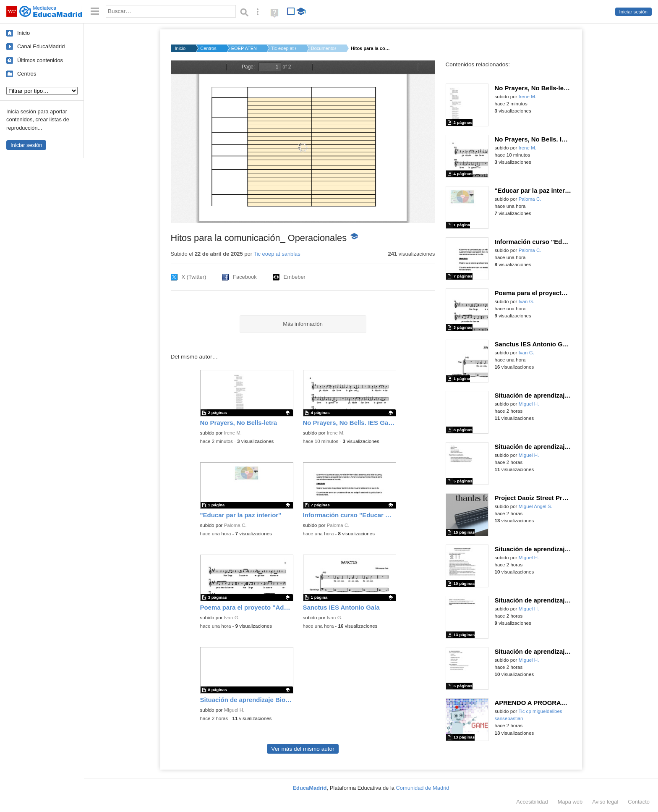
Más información (303, 324)
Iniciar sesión (633, 12)
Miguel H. (234, 710)
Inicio (23, 33)
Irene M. (233, 433)
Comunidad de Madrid (423, 788)
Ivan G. (232, 618)
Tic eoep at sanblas (284, 48)
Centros (27, 74)
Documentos (324, 48)
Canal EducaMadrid (41, 46)
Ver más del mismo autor (303, 749)
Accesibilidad (532, 802)
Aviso (605, 802)
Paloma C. (235, 525)
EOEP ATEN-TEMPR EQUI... (244, 48)
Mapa (570, 802)
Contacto (639, 802)
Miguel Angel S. (535, 506)
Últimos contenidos (40, 60)
